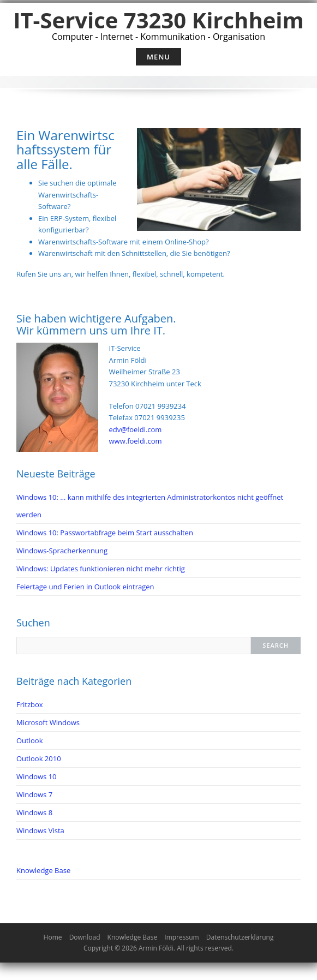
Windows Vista (40, 830)
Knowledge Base (43, 870)
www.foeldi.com (136, 441)
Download (85, 937)
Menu (158, 57)
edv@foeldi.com (136, 429)
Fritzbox (30, 704)
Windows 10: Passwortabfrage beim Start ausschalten (105, 533)
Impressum (181, 937)
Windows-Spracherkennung (62, 551)
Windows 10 (37, 776)
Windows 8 (34, 812)
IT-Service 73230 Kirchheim (158, 20)
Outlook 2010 (39, 758)
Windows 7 (34, 794)
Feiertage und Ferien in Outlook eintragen (85, 587)
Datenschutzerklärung (240, 937)
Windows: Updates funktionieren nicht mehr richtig (101, 569)
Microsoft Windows (48, 722)
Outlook (29, 740)
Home (53, 937)
